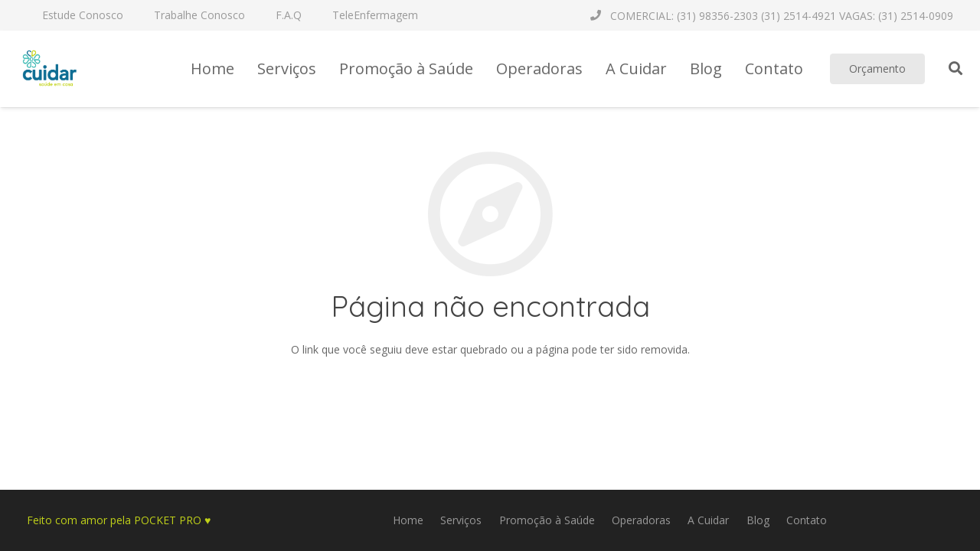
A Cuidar (708, 520)
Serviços (461, 520)
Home (408, 520)
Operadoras (641, 520)
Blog (758, 520)
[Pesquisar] (955, 68)
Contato (807, 520)
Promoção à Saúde (547, 520)
